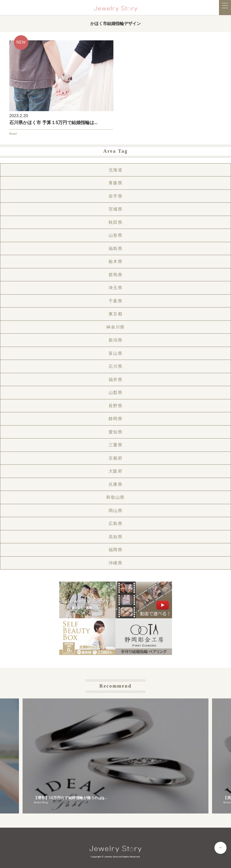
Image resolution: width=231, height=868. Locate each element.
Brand (13, 134)
